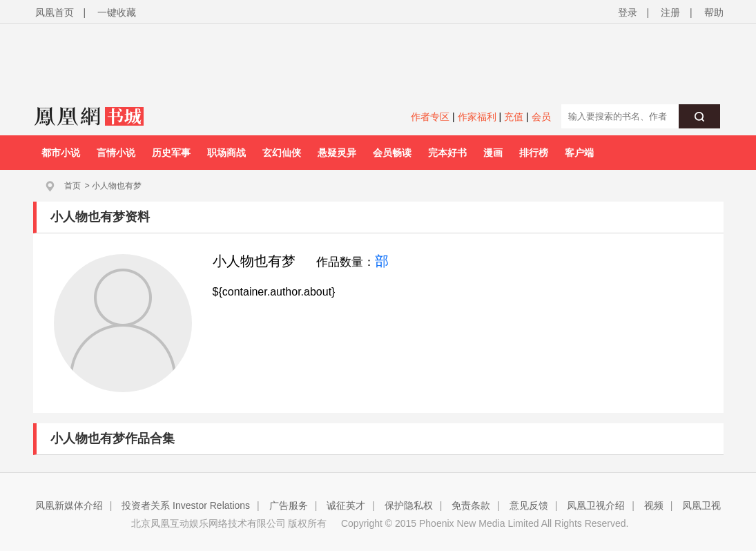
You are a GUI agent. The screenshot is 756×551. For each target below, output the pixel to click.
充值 (514, 117)
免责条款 (471, 505)
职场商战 (226, 153)
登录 (628, 12)
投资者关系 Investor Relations (186, 505)
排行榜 (534, 153)
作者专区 (430, 117)
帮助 (714, 12)
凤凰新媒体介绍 (69, 505)
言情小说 (116, 153)
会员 (541, 117)
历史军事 (171, 153)
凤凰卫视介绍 (596, 505)
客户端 (579, 153)
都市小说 (61, 153)
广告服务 (289, 505)
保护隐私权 (409, 505)
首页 (72, 186)
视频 (654, 505)
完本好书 (447, 153)
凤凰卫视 (701, 505)
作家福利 (477, 117)
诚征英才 (346, 505)
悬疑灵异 (337, 153)
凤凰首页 (55, 12)
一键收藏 (117, 12)
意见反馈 (529, 505)
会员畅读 (392, 153)
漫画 (493, 153)
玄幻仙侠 (282, 153)
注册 (670, 12)
